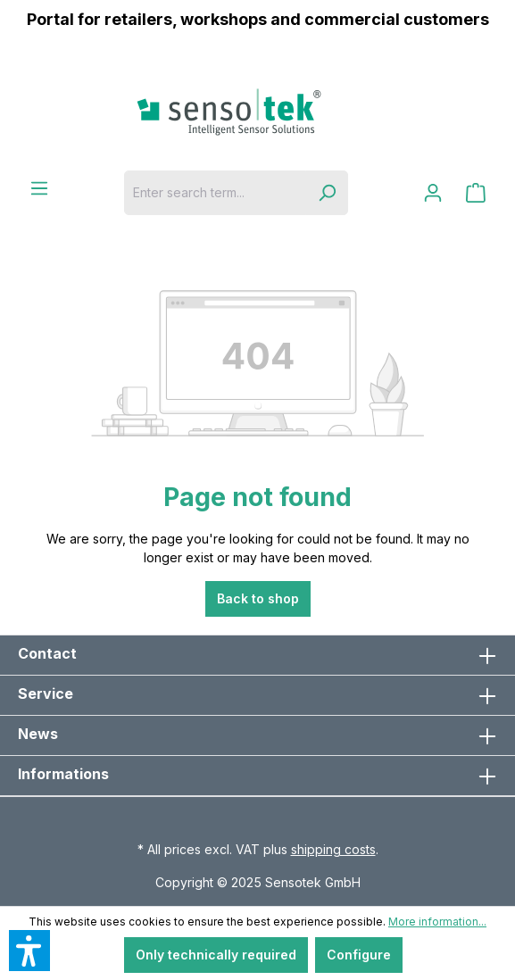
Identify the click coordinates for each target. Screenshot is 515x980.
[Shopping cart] (476, 193)
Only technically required (216, 955)
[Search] (327, 193)
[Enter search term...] (215, 193)
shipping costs (333, 849)
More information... (437, 922)
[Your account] (433, 193)
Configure (359, 955)
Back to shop (258, 598)
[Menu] (39, 188)
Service (46, 693)
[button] (29, 951)
